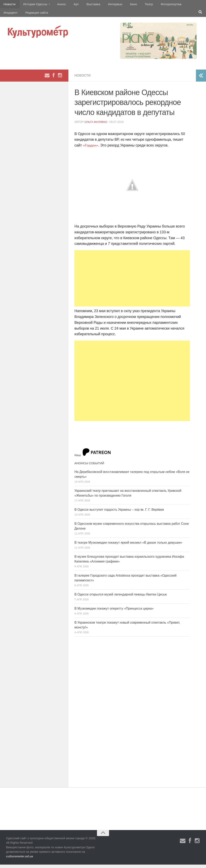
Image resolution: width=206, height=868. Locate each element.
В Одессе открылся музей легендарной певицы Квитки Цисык (121, 598)
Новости (9, 5)
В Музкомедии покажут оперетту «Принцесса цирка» (114, 612)
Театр (138, 5)
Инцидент (182, 5)
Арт (72, 5)
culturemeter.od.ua (20, 859)
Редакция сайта (15, 15)
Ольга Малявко (96, 125)
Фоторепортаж (158, 5)
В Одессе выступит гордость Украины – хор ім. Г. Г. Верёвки (119, 513)
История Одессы (33, 5)
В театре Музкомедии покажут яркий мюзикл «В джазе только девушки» (128, 546)
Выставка (87, 5)
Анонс (59, 5)
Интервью (107, 5)
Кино (124, 5)
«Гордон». (91, 149)
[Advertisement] (132, 282)
